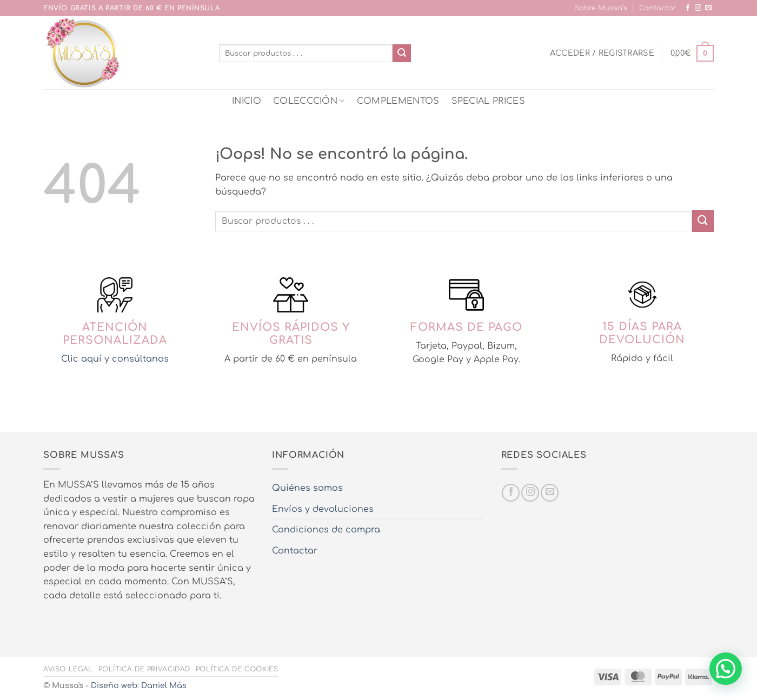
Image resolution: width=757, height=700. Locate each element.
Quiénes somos (307, 488)
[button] (602, 53)
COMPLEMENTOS (398, 101)
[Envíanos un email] (708, 8)
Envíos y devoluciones (323, 509)
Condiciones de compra (326, 530)
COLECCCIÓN (309, 101)
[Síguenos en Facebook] (688, 8)
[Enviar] (402, 54)
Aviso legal (68, 669)
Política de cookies (237, 669)
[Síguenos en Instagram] (698, 8)
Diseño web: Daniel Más (139, 685)
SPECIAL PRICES (488, 101)
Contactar (658, 8)
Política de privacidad (144, 669)
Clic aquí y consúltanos (115, 359)
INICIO (247, 101)
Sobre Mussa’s (601, 8)
